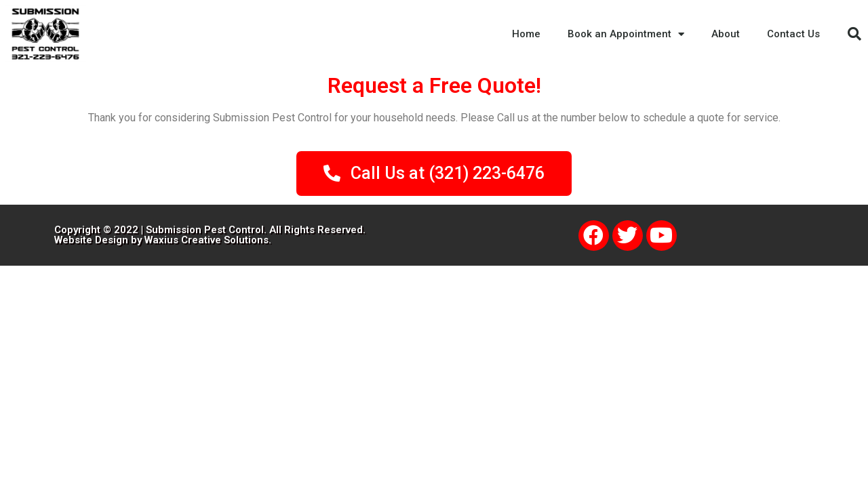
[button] (854, 34)
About (726, 34)
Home (526, 34)
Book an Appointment (626, 34)
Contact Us (793, 34)
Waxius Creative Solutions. (208, 240)
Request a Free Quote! (434, 85)
